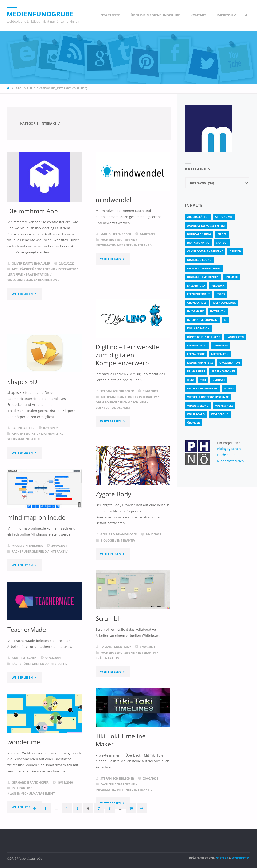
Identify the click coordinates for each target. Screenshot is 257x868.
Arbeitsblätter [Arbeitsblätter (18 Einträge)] (198, 217)
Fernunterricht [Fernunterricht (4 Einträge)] (199, 294)
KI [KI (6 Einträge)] (225, 320)
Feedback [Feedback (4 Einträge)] (218, 286)
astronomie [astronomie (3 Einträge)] (224, 217)
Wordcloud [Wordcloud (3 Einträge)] (220, 414)
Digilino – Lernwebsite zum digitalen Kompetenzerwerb (123, 359)
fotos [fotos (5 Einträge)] (221, 294)
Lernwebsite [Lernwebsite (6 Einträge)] (196, 354)
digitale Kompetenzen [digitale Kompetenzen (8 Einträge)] (203, 277)
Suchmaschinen (133, 411)
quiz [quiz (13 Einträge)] (190, 380)
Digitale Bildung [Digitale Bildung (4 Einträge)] (199, 260)
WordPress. (241, 858)
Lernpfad (15, 274)
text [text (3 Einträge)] (203, 380)
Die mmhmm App (34, 211)
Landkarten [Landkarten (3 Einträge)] (235, 337)
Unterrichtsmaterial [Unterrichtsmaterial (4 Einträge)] (202, 388)
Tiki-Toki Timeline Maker (121, 740)
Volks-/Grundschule (113, 416)
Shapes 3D (23, 382)
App (15, 269)
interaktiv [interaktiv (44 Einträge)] (218, 311)
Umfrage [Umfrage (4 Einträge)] (219, 380)
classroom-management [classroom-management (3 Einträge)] (205, 251)
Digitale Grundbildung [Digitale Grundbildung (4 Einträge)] (204, 268)
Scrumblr (109, 618)
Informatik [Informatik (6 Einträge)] (195, 311)
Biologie (107, 540)
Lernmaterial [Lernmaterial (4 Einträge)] (197, 345)
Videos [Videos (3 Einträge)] (229, 388)
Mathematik (51, 434)
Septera (222, 858)
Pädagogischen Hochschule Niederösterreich (230, 455)
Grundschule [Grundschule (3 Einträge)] (197, 303)
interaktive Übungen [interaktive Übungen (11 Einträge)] (202, 320)
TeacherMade (27, 630)
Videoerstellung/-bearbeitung (33, 280)
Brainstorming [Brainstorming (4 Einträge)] (198, 243)
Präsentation (38, 274)
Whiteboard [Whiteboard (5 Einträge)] (196, 414)
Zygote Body (114, 494)
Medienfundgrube (41, 14)
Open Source (106, 411)
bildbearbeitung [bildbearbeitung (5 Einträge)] (199, 234)
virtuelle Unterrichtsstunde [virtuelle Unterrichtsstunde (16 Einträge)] (208, 397)
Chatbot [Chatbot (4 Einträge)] (222, 243)
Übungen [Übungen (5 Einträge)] (194, 423)
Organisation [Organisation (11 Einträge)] (230, 363)
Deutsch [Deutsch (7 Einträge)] (235, 251)
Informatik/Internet (114, 245)
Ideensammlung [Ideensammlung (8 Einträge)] (224, 303)
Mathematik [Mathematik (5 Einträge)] (220, 354)
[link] (246, 15)
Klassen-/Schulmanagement (31, 793)
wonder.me (24, 742)
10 (131, 808)
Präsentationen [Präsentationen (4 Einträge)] (223, 371)
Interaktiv (67, 269)
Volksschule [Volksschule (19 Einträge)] (224, 405)
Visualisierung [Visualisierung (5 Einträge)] (198, 405)
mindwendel (114, 200)
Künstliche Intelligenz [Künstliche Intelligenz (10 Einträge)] (204, 337)
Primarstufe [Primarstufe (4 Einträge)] (196, 371)
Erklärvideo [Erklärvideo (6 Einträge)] (196, 286)
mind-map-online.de (38, 517)
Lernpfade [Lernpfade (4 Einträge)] (221, 345)
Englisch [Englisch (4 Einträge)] (232, 277)
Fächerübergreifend (38, 269)
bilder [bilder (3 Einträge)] (222, 234)
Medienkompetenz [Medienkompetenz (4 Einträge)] (200, 363)
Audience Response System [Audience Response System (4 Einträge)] (206, 225)
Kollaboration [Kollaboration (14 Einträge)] (198, 328)
